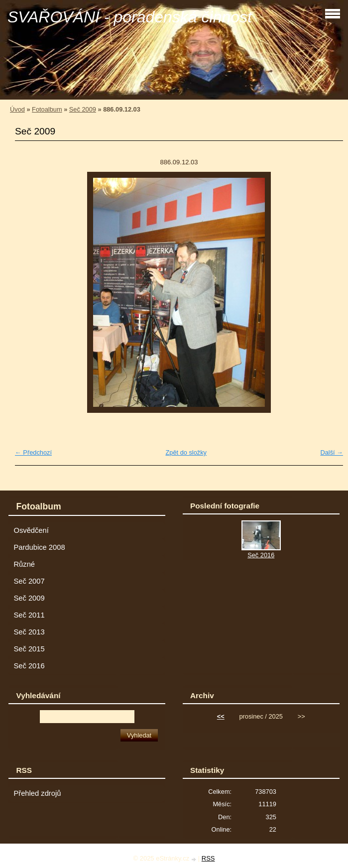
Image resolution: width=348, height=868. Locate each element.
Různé (24, 564)
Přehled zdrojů (37, 793)
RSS (208, 858)
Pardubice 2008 (39, 547)
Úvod (17, 109)
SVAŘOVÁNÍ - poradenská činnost (130, 17)
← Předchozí (33, 452)
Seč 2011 (29, 615)
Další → (332, 452)
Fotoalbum (47, 109)
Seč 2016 (29, 666)
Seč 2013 (29, 632)
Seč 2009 (83, 109)
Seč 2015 (29, 649)
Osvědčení (31, 530)
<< (221, 716)
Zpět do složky (186, 452)
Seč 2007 (29, 581)
